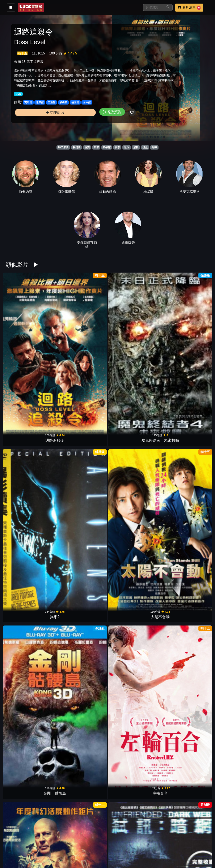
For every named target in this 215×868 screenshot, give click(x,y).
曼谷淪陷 (90, 631)
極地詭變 (125, 507)
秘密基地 (90, 754)
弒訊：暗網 (55, 384)
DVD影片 (63, 147)
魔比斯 (125, 754)
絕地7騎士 (125, 384)
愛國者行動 (195, 569)
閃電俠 (20, 754)
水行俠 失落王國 (195, 692)
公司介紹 (123, 852)
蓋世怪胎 (125, 692)
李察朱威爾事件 (90, 569)
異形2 (90, 322)
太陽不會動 (125, 322)
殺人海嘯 (160, 507)
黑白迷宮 (160, 569)
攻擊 (117, 147)
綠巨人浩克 (195, 445)
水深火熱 (55, 569)
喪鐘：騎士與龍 (90, 815)
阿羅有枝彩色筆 (55, 692)
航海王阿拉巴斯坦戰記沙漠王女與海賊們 (20, 625)
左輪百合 (195, 322)
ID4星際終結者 (20, 569)
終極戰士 (160, 445)
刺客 (96, 147)
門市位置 (144, 843)
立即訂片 (37, 123)
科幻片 (77, 147)
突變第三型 (195, 507)
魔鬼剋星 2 (20, 507)
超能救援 (90, 384)
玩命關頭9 (195, 754)
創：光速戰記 (55, 445)
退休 (127, 147)
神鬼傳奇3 (125, 445)
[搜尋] (153, 8)
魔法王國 (195, 631)
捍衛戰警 (55, 631)
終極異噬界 (20, 384)
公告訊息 (164, 843)
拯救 (145, 147)
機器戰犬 (55, 507)
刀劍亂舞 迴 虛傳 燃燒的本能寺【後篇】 (90, 687)
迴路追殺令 (20, 322)
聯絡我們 (185, 843)
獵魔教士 (20, 445)
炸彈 (154, 147)
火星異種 (90, 507)
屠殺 (136, 147)
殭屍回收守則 (160, 631)
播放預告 (76, 122)
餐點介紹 (123, 843)
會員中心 (144, 852)
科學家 (107, 147)
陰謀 (87, 147)
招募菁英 (102, 852)
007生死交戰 (160, 754)
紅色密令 (125, 569)
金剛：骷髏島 (160, 322)
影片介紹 (102, 843)
